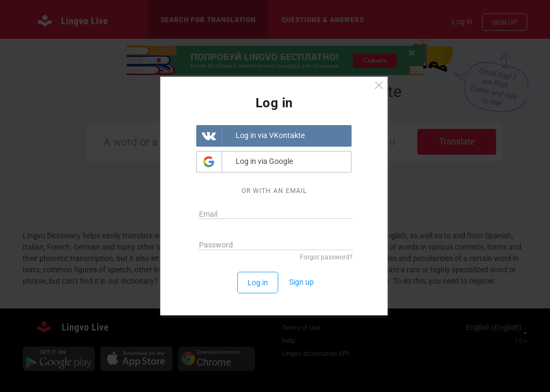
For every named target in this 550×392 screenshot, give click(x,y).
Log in (258, 283)
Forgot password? (326, 257)
